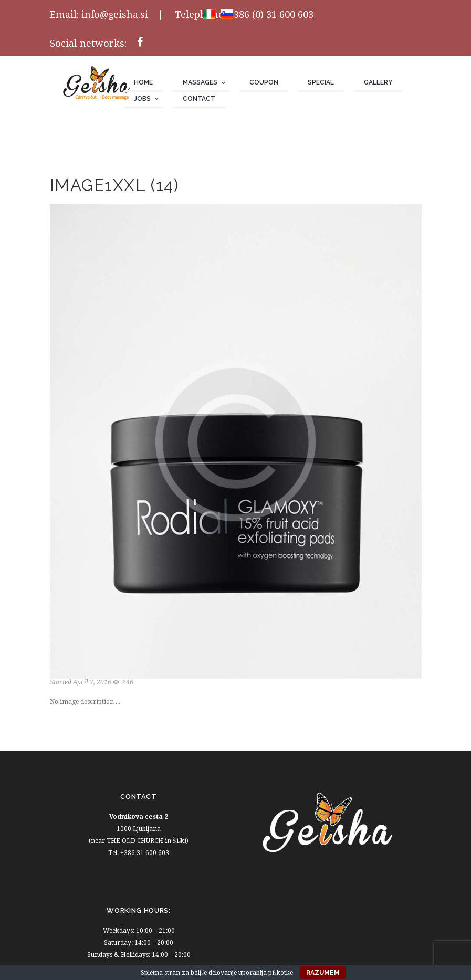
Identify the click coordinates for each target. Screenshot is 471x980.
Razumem (323, 973)
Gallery (378, 82)
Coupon (264, 82)
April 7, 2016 (92, 682)
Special (321, 82)
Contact (199, 99)
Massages (200, 82)
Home (143, 82)
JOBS (142, 99)
